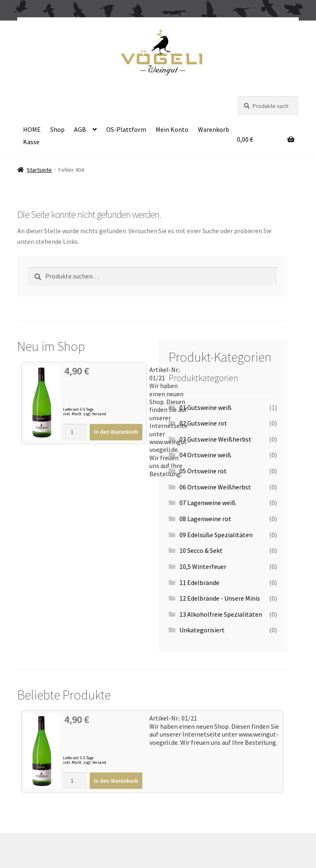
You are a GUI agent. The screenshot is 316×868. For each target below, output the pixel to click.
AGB (80, 129)
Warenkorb (214, 129)
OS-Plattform (126, 129)
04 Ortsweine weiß (205, 455)
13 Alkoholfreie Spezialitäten (221, 614)
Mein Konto (172, 129)
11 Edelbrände (199, 583)
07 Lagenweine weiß (208, 503)
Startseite (39, 170)
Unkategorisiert (202, 630)
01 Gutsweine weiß (206, 407)
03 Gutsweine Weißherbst (215, 439)
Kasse (31, 142)
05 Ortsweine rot (203, 471)
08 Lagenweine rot (205, 519)
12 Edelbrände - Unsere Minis (220, 598)
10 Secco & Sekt (201, 550)
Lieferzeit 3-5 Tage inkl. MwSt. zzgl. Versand (85, 411)
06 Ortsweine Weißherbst (215, 487)
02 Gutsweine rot (203, 423)
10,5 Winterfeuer (203, 566)
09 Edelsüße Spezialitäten (216, 535)
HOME (32, 129)
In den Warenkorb (116, 432)
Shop (57, 129)
